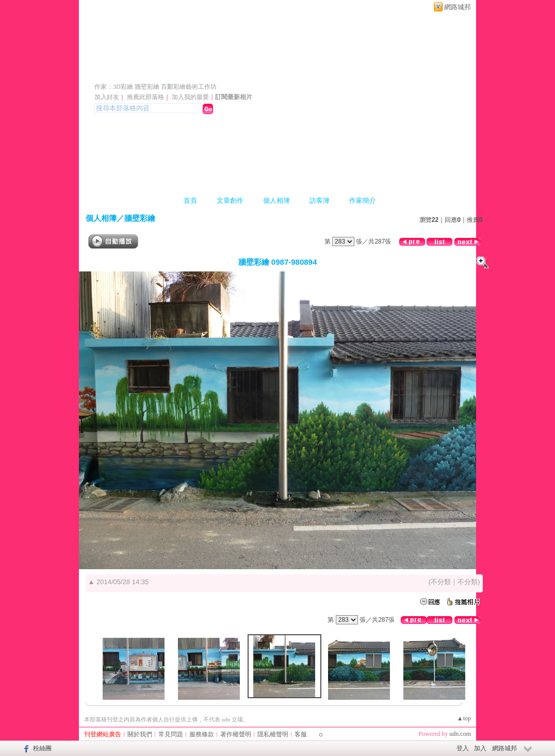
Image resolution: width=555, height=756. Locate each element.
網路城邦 (458, 7)
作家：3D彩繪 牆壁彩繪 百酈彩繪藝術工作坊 (156, 87)
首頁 (190, 200)
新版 (440, 71)
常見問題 (171, 734)
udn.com (460, 734)
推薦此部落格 (145, 97)
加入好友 (107, 97)
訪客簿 (320, 200)
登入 (463, 748)
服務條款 (202, 734)
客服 (301, 734)
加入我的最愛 (190, 97)
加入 (480, 748)
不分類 (441, 582)
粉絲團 (42, 748)
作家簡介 (363, 200)
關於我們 (140, 734)
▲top (464, 718)
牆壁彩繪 (140, 218)
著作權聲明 (236, 734)
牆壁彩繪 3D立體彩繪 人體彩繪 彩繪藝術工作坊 (246, 71)
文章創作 (230, 200)
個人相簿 (276, 200)
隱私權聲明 (273, 734)
